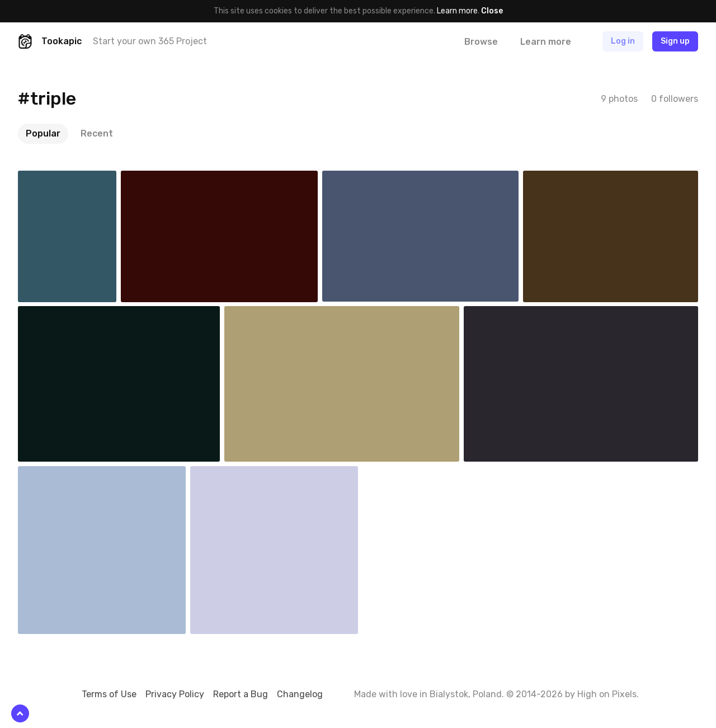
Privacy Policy (175, 694)
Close (492, 11)
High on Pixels (607, 694)
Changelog (300, 694)
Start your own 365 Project (150, 41)
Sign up (675, 41)
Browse (481, 42)
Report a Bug (241, 694)
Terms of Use (109, 694)
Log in (623, 41)
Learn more (457, 11)
